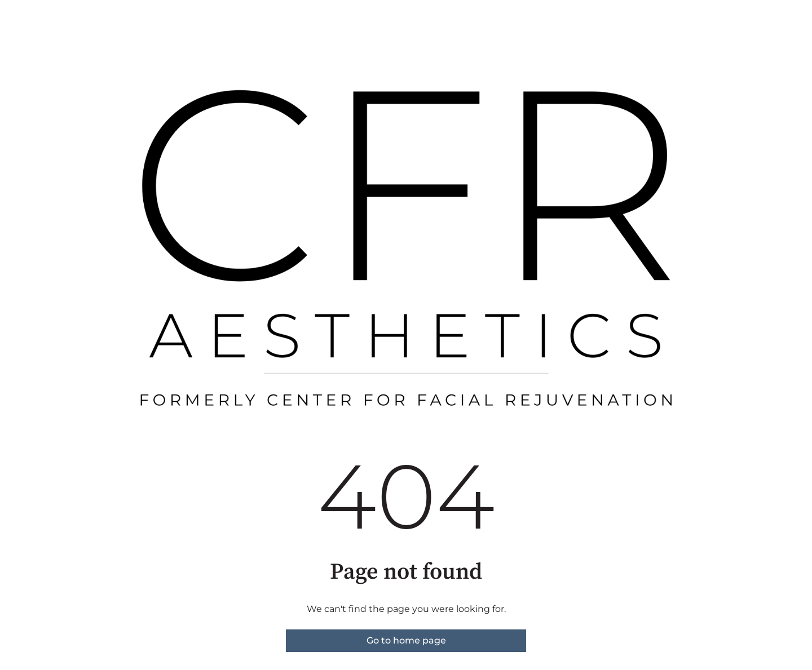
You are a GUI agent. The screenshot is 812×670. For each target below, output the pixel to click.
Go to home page (406, 640)
